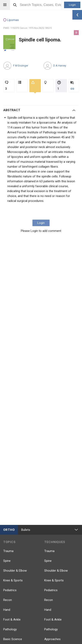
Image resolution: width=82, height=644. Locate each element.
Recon (8, 600)
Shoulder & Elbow (15, 571)
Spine (7, 561)
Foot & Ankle (12, 620)
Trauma (8, 551)
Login (72, 5)
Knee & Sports (13, 580)
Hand (7, 610)
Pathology (10, 629)
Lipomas (11, 20)
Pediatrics (10, 590)
